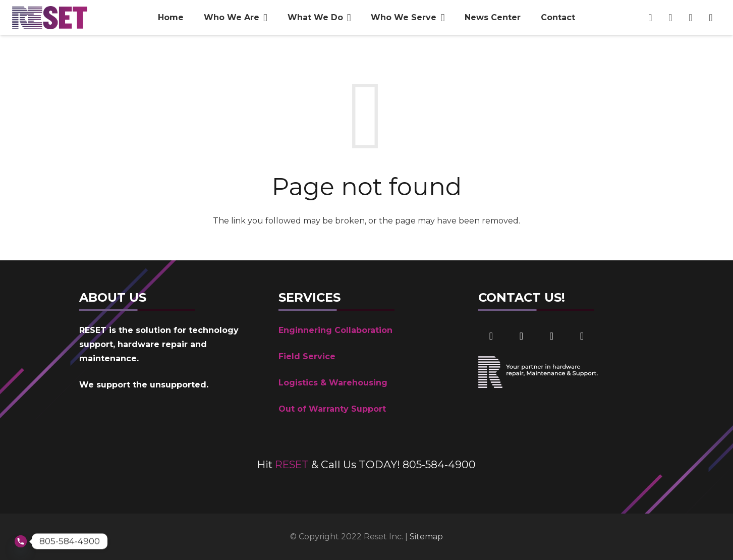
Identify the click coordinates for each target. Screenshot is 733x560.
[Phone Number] (711, 18)
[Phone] (582, 336)
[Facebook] (650, 18)
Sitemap (426, 537)
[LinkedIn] (670, 18)
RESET (292, 464)
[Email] (691, 18)
